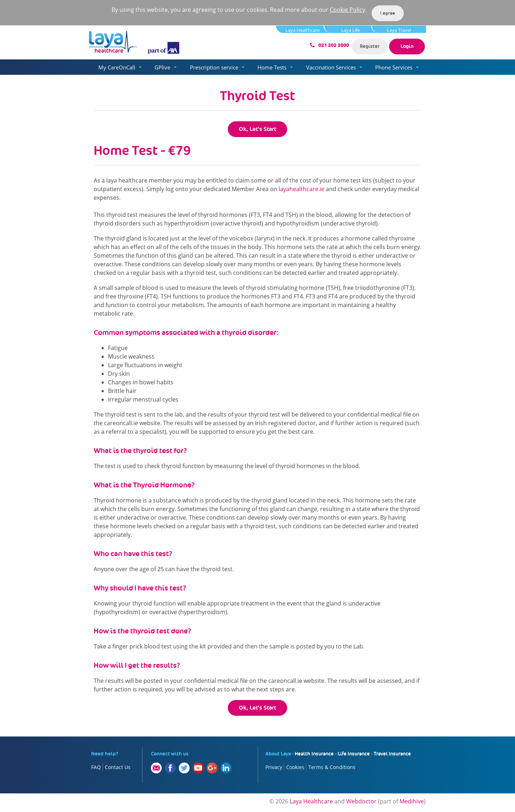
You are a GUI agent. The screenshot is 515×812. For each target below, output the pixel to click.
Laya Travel (399, 30)
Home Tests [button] (272, 67)
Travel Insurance (392, 754)
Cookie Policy (347, 10)
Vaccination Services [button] (331, 67)
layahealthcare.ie (301, 189)
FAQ (96, 767)
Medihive (412, 801)
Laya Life (350, 30)
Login (407, 46)
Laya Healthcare (303, 30)
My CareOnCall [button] (117, 67)
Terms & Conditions (332, 767)
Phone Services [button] (394, 67)
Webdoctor (361, 801)
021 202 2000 (334, 45)
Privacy (274, 767)
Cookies (295, 767)
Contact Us (118, 767)
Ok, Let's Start (257, 129)
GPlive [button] (162, 67)
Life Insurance (354, 754)
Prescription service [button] (214, 67)
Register (370, 46)
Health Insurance (314, 754)
